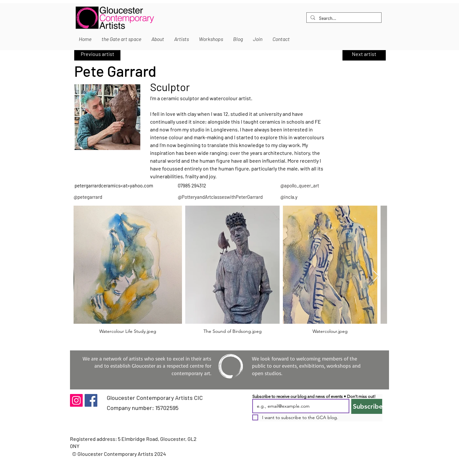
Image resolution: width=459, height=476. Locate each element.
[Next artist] (364, 54)
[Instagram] (76, 400)
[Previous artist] (97, 54)
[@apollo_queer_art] (320, 185)
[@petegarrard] (120, 197)
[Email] (299, 406)
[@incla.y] (324, 197)
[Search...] (343, 18)
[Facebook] (91, 400)
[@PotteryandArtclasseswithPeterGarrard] (220, 197)
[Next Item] (376, 276)
